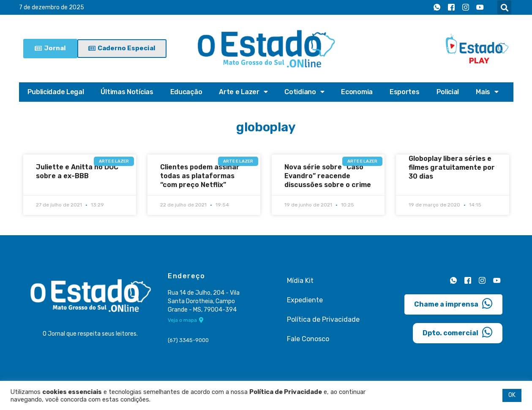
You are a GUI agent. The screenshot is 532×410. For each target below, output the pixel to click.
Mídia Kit (300, 280)
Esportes (405, 92)
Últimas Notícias (127, 92)
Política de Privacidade (323, 319)
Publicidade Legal (56, 92)
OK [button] (512, 395)
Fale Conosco (308, 338)
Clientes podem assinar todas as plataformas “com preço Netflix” (200, 176)
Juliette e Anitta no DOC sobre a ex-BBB (77, 171)
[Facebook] (451, 8)
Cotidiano (304, 92)
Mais (487, 92)
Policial (448, 92)
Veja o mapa (186, 320)
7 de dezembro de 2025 (52, 7)
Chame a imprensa (453, 303)
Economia (357, 92)
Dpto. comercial (458, 332)
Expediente (305, 300)
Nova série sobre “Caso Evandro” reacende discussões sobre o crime (328, 176)
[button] (504, 7)
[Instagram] (466, 8)
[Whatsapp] (437, 8)
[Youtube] (480, 8)
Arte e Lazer (243, 92)
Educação (186, 92)
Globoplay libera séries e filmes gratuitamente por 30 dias (452, 167)
